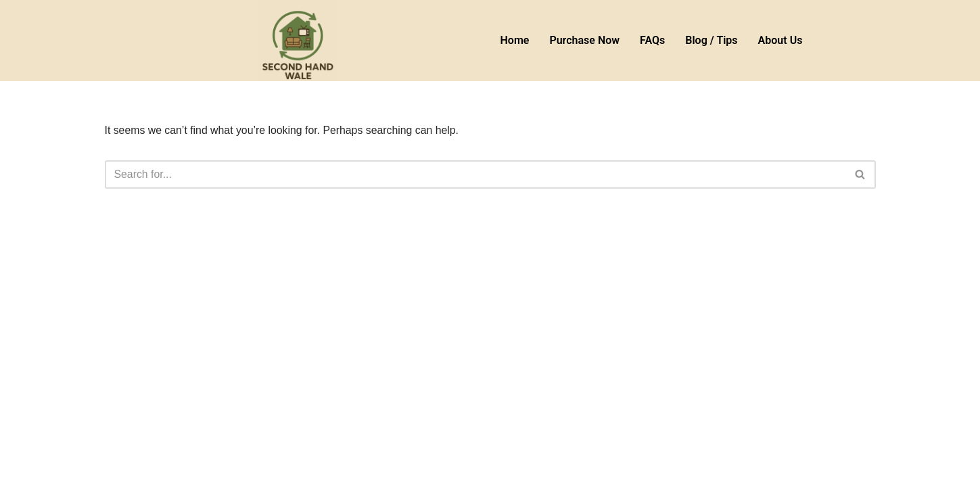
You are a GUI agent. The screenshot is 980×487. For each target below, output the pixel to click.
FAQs (652, 40)
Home (515, 40)
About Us (780, 40)
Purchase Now (584, 40)
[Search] (475, 175)
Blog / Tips (711, 40)
